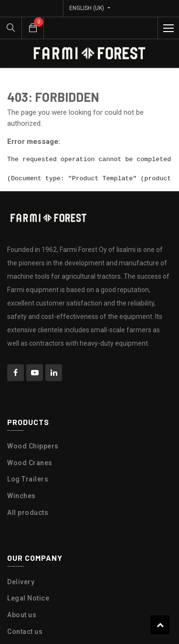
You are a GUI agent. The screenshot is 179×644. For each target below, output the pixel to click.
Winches (21, 496)
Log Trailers (28, 479)
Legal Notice (28, 598)
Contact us (25, 632)
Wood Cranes (30, 463)
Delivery (21, 582)
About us (22, 615)
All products (28, 513)
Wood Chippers (33, 446)
